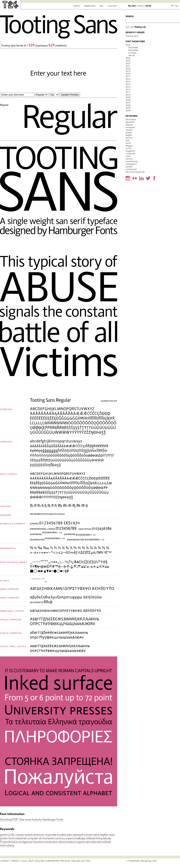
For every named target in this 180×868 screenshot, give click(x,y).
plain (70, 835)
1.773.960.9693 (132, 861)
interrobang (7, 845)
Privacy (16, 861)
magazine (130, 151)
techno (129, 138)
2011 (128, 92)
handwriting (132, 161)
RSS (88, 861)
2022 (128, 63)
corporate (51, 835)
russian (20, 835)
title (127, 140)
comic (129, 148)
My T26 (175, 6)
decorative (131, 119)
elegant (129, 146)
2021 (128, 66)
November (133, 50)
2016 (128, 79)
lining (99, 838)
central (129, 130)
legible (104, 835)
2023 (128, 61)
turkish (29, 835)
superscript (83, 842)
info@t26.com (149, 861)
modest (62, 835)
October (132, 53)
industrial (21, 838)
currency (60, 838)
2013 (128, 87)
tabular (107, 838)
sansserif (78, 835)
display (129, 125)
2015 (128, 82)
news (112, 835)
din (41, 838)
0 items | (140, 6)
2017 (128, 76)
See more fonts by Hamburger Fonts (42, 820)
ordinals (106, 842)
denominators (67, 842)
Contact (5, 861)
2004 (128, 110)
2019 (128, 71)
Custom (112, 6)
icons (19, 842)
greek (3, 835)
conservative (92, 835)
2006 (128, 105)
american (39, 835)
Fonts (76, 6)
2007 (128, 103)
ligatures (28, 842)
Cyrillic (11, 835)
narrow (129, 159)
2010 (128, 95)
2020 (128, 69)
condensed (131, 169)
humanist (48, 838)
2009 (128, 97)
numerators (51, 842)
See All (132, 55)
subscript (96, 842)
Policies (40, 861)
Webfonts (90, 6)
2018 (128, 74)
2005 (128, 108)
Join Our (136, 27)
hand (128, 143)
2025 (128, 45)
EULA (24, 861)
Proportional (7, 842)
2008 (128, 100)
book (12, 838)
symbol (129, 167)
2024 (128, 58)
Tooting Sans (132, 36)
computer (32, 838)
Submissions (52, 861)
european (130, 127)
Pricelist (65, 861)
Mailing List (78, 861)
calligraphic (131, 164)
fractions (38, 842)
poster (4, 838)
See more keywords (135, 172)
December (133, 48)
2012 (128, 89)
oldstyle (91, 838)
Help (31, 861)
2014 (128, 84)
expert (69, 838)
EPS (102, 6)
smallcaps (80, 838)
